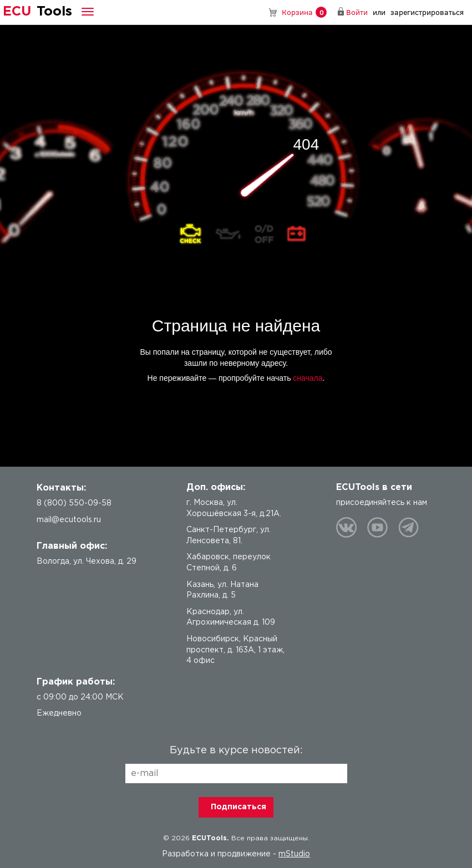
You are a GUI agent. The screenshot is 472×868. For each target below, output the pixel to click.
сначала (308, 378)
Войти (357, 12)
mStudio (294, 854)
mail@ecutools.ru (69, 520)
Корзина (304, 12)
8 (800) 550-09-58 (257, 12)
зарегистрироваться (427, 12)
